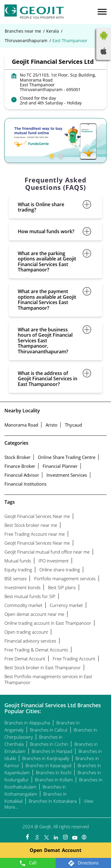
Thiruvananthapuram (26, 41)
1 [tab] (51, 155)
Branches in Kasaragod (48, 765)
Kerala (53, 31)
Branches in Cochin (49, 744)
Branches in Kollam (54, 780)
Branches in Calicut (49, 730)
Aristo (52, 425)
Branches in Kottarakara (53, 801)
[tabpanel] (55, 140)
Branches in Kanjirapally (46, 758)
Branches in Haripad (52, 751)
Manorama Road (21, 425)
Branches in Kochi (54, 772)
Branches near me (23, 31)
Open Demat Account (55, 850)
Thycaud (73, 425)
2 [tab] (60, 155)
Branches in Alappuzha (27, 723)
